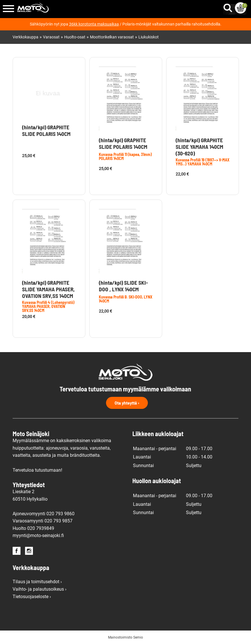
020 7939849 (41, 528)
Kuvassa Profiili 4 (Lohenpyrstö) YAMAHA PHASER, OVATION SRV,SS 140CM (48, 306)
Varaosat (51, 37)
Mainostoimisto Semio (125, 637)
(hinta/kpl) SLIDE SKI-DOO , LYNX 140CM (123, 286)
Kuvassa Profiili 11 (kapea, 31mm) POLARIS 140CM (125, 156)
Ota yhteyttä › (127, 403)
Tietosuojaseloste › (32, 597)
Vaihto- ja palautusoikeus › (40, 589)
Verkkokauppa (26, 37)
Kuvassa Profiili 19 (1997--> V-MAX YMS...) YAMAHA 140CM (203, 162)
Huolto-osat (75, 37)
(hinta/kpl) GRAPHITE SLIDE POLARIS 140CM (46, 130)
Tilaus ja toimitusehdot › (37, 582)
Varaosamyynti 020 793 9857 (43, 521)
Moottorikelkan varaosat (112, 37)
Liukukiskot (149, 37)
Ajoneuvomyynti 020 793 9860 (44, 514)
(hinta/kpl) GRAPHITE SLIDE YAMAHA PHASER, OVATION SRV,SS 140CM (48, 289)
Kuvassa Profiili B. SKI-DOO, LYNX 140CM (126, 299)
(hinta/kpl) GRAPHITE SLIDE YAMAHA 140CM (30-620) (199, 147)
